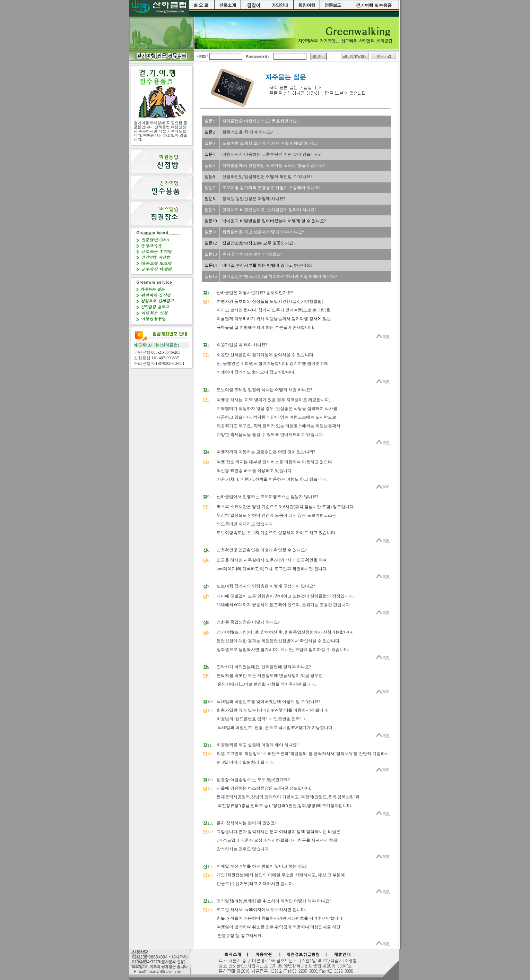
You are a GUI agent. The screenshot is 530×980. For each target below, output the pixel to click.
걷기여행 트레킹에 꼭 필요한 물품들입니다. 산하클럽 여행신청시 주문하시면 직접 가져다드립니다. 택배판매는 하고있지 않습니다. (160, 131)
